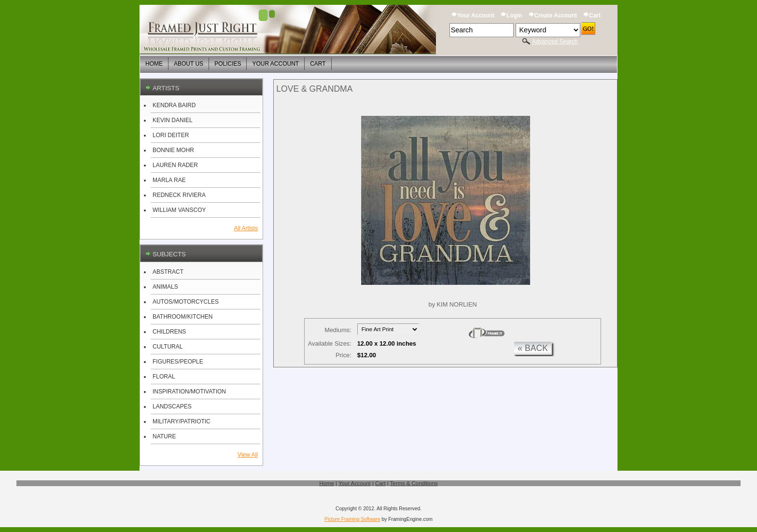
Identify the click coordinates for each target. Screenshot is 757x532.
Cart (595, 15)
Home (154, 64)
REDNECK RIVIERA (179, 195)
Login (514, 15)
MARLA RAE (169, 180)
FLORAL (164, 377)
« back (533, 348)
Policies (228, 64)
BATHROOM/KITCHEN (182, 317)
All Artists (246, 228)
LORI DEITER (171, 135)
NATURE (164, 436)
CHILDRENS (169, 332)
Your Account (476, 15)
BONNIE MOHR (173, 150)
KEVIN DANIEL (173, 120)
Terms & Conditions (414, 483)
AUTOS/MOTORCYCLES (186, 302)
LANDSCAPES (172, 406)
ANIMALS (165, 287)
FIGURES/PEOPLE (178, 362)
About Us (189, 64)
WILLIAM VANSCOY (179, 210)
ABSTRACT (168, 272)
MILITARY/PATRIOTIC (182, 421)
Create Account (556, 15)
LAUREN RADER (175, 165)
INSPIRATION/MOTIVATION (189, 392)
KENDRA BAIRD (174, 105)
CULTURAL (168, 347)
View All (248, 455)
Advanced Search (555, 42)
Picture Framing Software (352, 519)
